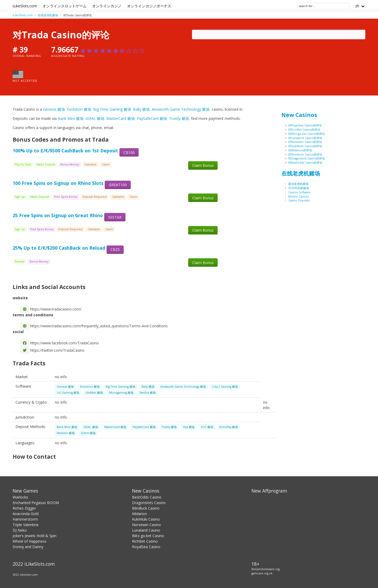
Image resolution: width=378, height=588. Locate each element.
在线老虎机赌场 (48, 15)
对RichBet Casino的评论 (304, 130)
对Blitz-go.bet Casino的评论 (307, 134)
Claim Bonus (203, 165)
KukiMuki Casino (146, 519)
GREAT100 (118, 185)
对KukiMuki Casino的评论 (305, 146)
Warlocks (20, 497)
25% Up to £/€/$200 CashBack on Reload (59, 248)
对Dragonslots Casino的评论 (307, 158)
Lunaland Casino (146, 530)
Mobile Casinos (298, 196)
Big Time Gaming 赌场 (112, 109)
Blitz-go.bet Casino (148, 536)
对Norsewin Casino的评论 (305, 142)
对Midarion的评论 (300, 150)
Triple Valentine (26, 525)
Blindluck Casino (146, 508)
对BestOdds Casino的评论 (305, 163)
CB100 (129, 153)
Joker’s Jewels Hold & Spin (35, 536)
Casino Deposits (299, 200)
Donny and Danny (28, 547)
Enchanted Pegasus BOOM (36, 503)
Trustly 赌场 (179, 118)
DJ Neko (20, 530)
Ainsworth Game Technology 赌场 (181, 109)
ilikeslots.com (29, 575)
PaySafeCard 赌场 (152, 118)
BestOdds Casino (147, 497)
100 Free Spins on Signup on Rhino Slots (58, 183)
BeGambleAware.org (266, 569)
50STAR (115, 217)
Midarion (140, 514)
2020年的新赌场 (299, 188)
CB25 (115, 250)
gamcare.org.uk (262, 573)
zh (357, 6)
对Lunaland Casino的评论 (305, 138)
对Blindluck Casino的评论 (305, 154)
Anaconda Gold (26, 514)
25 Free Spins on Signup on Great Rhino (58, 215)
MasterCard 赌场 (120, 118)
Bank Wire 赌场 (71, 118)
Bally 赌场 (141, 109)
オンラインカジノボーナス (149, 6)
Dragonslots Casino (149, 503)
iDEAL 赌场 (95, 118)
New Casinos (299, 115)
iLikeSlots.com (25, 6)
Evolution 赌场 (79, 109)
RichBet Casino (145, 541)
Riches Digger (24, 508)
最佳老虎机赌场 (298, 184)
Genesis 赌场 (54, 109)
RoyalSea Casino (146, 547)
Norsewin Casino (146, 525)
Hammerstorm (25, 519)
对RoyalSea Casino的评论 (305, 125)
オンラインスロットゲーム (65, 6)
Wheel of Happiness (30, 541)
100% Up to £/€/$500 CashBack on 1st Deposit (65, 151)
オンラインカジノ (107, 6)
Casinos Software (300, 192)
